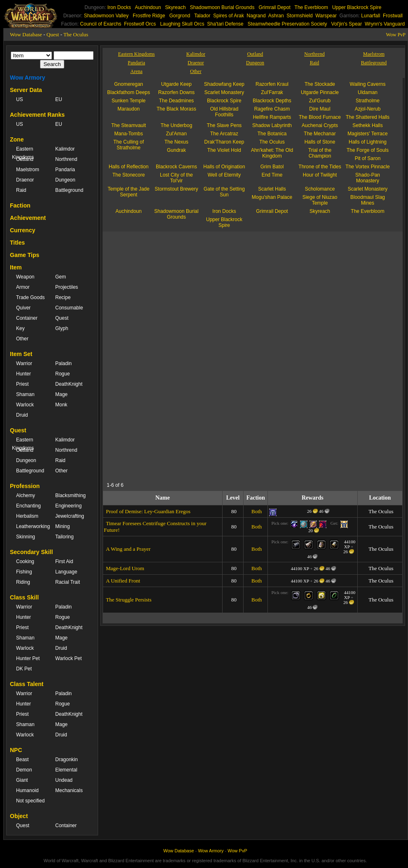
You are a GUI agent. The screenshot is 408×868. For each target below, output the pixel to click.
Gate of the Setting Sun (224, 192)
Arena (136, 71)
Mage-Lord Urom (125, 568)
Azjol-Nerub (368, 109)
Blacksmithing (70, 495)
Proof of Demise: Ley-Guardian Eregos (148, 511)
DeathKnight (69, 384)
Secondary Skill (31, 552)
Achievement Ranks (37, 115)
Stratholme (368, 101)
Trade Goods (30, 297)
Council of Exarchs (101, 24)
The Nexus (176, 142)
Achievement (28, 218)
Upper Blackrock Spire (357, 7)
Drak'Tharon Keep (224, 142)
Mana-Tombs (128, 134)
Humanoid (27, 790)
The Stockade (320, 84)
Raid (21, 190)
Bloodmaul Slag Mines (368, 200)
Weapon (25, 277)
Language (66, 572)
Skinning (26, 537)
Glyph (62, 328)
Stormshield (299, 16)
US (20, 99)
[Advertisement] (220, 421)
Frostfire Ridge (149, 16)
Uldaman (368, 92)
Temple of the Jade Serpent (128, 192)
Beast (22, 759)
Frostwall (393, 16)
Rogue (62, 374)
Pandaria (65, 170)
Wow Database (26, 34)
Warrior (24, 363)
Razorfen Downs (177, 92)
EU (59, 99)
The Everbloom (311, 7)
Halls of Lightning (368, 142)
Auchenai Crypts (320, 125)
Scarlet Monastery (224, 92)
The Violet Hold (224, 150)
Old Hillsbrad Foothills (224, 112)
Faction (20, 205)
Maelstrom (28, 170)
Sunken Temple (129, 101)
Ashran (276, 16)
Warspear (326, 16)
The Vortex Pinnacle (367, 167)
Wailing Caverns (368, 84)
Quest (53, 34)
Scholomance (320, 189)
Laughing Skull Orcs (182, 24)
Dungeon (65, 180)
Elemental (66, 770)
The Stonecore (129, 175)
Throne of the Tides (320, 167)
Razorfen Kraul (272, 84)
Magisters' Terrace (367, 134)
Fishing (24, 572)
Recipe (63, 297)
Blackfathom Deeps (129, 92)
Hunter (23, 374)
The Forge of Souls (368, 150)
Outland (25, 159)
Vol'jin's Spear (347, 24)
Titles (17, 243)
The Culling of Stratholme (129, 145)
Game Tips (25, 255)
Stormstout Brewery (176, 189)
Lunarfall (370, 16)
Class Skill (24, 597)
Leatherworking (32, 526)
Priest (22, 384)
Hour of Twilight (320, 175)
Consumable (69, 308)
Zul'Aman (176, 134)
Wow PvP (396, 35)
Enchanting (28, 506)
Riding (23, 582)
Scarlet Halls (272, 189)
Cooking (25, 561)
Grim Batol (272, 167)
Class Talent (27, 684)
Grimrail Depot (274, 7)
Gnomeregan (129, 84)
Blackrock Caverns (176, 167)
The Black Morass (176, 109)
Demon (24, 770)
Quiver (23, 308)
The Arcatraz (224, 134)
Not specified (30, 801)
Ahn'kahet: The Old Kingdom (272, 153)
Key (20, 328)
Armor (23, 287)
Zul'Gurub (320, 101)
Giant (22, 780)
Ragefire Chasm (272, 109)
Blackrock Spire (224, 101)
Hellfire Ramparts (272, 117)
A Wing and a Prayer (128, 549)
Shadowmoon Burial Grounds (222, 7)
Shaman (25, 394)
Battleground (69, 190)
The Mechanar (320, 134)
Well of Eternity (224, 175)
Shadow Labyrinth (272, 125)
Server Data (26, 90)
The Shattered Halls (368, 117)
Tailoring (64, 537)
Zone (17, 139)
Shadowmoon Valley (106, 16)
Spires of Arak (229, 16)
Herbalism (27, 516)
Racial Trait (68, 582)
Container (27, 318)
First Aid (64, 561)
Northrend (66, 159)
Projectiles (67, 287)
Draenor (25, 180)
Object (19, 816)
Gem (61, 277)
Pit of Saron (368, 158)
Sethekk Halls (367, 125)
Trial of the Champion (320, 153)
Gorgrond (180, 16)
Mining (62, 526)
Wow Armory (28, 78)
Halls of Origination (224, 167)
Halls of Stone (320, 142)
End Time (272, 175)
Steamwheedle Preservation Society (287, 24)
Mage (61, 394)
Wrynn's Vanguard (385, 24)
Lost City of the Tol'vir (176, 178)
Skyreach (176, 7)
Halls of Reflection (129, 167)
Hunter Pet (28, 658)
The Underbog (177, 125)
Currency (22, 230)
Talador (202, 16)
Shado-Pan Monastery (368, 178)
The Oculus (76, 34)
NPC (16, 750)
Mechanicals (69, 790)
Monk (61, 405)
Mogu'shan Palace (272, 197)
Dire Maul (320, 109)
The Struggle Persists (129, 600)
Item (16, 267)
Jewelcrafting (70, 516)
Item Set (21, 354)
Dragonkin (67, 759)
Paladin (63, 363)
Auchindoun (148, 7)
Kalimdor (65, 149)
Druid (22, 415)
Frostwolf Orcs (140, 24)
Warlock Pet (68, 658)
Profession (25, 486)
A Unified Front (123, 581)
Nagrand (256, 16)
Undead (64, 780)
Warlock (25, 405)
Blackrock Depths (272, 101)
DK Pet (24, 669)
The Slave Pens (224, 125)
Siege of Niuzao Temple (320, 200)
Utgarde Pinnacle (320, 92)
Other (22, 339)
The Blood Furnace (320, 117)
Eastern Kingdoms (23, 153)
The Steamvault (129, 125)
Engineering (68, 506)
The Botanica (272, 134)
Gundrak (176, 150)
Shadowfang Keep (224, 84)
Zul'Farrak (272, 92)
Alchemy (26, 495)
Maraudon (129, 109)
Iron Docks (119, 7)
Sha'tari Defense (225, 24)
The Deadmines (177, 101)
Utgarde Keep (176, 84)
